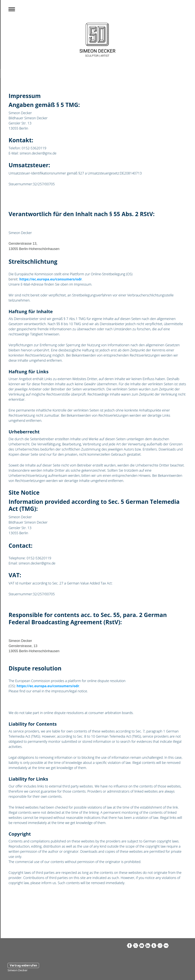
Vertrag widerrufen (23, 965)
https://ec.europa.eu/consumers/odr (51, 279)
